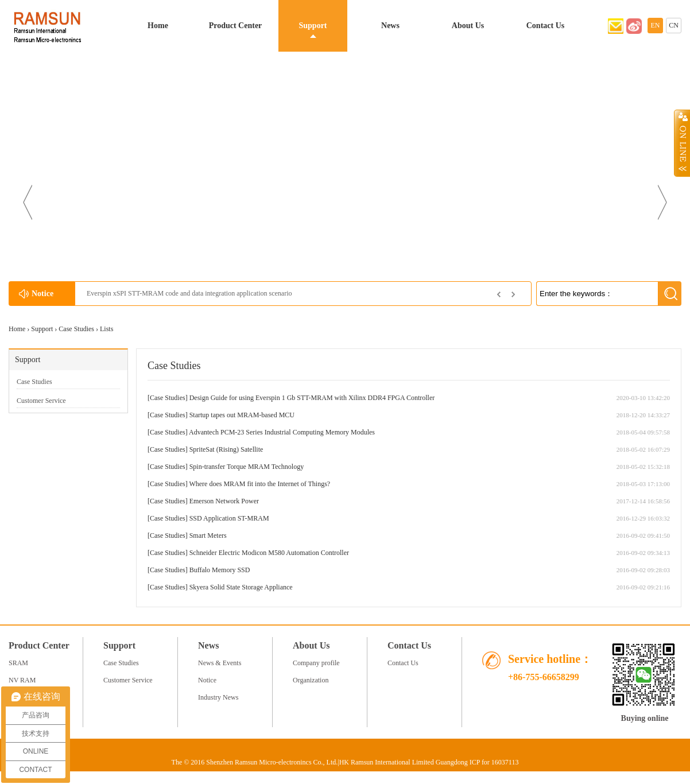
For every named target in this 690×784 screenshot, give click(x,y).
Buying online (645, 718)
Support (313, 26)
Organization (311, 680)
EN (656, 25)
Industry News (218, 697)
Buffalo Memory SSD (220, 570)
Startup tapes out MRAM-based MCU (242, 415)
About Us (468, 26)
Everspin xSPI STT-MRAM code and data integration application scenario (189, 293)
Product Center (236, 26)
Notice (207, 680)
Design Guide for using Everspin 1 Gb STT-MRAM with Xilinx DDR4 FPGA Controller (312, 398)
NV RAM (22, 680)
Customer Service (41, 401)
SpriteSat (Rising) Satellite (226, 449)
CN (674, 25)
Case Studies (76, 329)
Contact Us (546, 26)
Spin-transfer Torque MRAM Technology (247, 467)
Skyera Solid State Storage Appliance (241, 587)
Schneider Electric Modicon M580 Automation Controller (269, 553)
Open (682, 143)
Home (158, 26)
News (390, 26)
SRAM (18, 663)
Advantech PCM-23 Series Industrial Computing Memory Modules (282, 432)
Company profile (316, 663)
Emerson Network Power (224, 501)
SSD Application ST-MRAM (229, 518)
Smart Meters (208, 535)
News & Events (220, 663)
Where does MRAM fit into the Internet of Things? (259, 484)
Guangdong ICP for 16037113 (477, 762)
